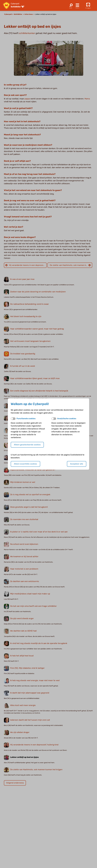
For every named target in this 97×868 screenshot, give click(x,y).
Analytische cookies (67, 419)
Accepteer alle (77, 464)
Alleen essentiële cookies (25, 464)
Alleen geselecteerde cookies (27, 445)
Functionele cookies (26, 419)
